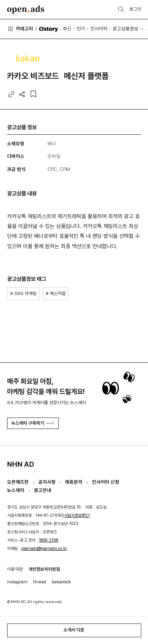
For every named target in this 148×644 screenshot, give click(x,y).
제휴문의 (74, 482)
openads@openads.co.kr (44, 548)
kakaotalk (61, 582)
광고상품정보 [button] (126, 29)
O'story (48, 29)
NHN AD (21, 464)
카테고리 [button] (20, 29)
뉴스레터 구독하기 (33, 423)
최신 (67, 29)
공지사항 (47, 482)
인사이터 (99, 29)
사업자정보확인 (76, 515)
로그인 (135, 9)
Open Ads (26, 10)
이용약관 (15, 569)
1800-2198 (49, 540)
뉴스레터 (16, 490)
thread (40, 582)
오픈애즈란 (18, 482)
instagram (17, 582)
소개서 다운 (74, 630)
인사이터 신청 (106, 482)
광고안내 (43, 490)
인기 (81, 29)
